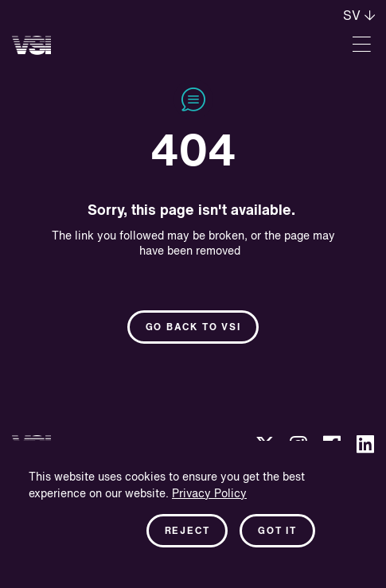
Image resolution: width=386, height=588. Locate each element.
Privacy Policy (209, 494)
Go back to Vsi (193, 328)
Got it (277, 532)
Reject (187, 532)
